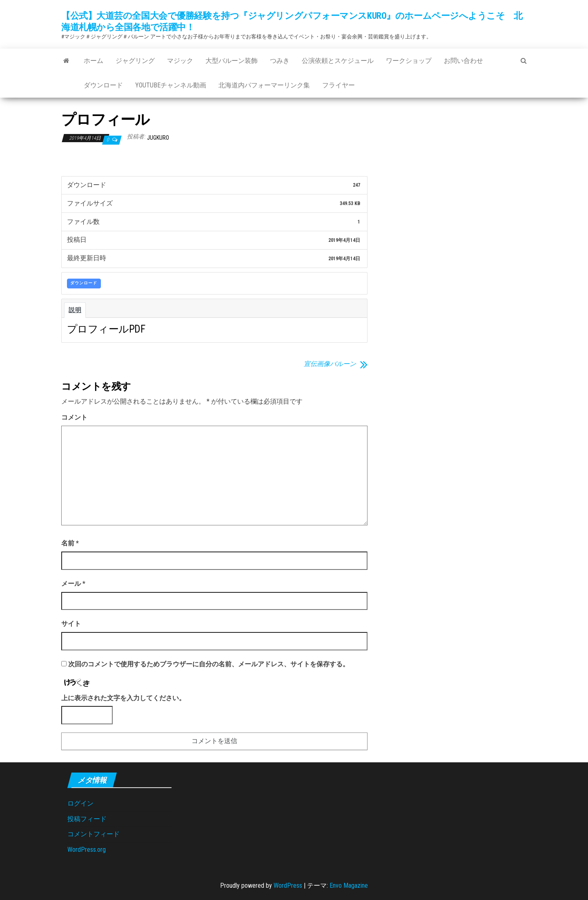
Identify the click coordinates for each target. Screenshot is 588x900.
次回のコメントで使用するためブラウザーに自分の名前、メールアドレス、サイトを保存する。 (209, 664)
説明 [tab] (75, 310)
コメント (74, 417)
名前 (70, 543)
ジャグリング (135, 61)
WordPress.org (87, 850)
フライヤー (339, 85)
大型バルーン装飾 (232, 61)
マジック (180, 61)
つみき (280, 61)
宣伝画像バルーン (330, 364)
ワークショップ (409, 61)
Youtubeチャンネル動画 (171, 85)
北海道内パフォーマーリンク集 (264, 85)
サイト (71, 624)
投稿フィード (87, 819)
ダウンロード (103, 85)
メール (73, 584)
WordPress (288, 885)
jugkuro (158, 138)
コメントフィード (94, 834)
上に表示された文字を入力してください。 (123, 698)
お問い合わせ (463, 61)
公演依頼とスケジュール (338, 61)
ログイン (80, 803)
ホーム (94, 61)
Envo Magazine (349, 885)
